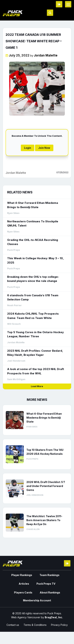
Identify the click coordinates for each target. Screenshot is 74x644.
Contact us (13, 625)
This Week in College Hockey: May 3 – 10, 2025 (35, 260)
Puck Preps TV (46, 584)
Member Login (59, 4)
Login (28, 148)
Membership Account (37, 600)
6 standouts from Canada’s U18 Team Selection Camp (33, 297)
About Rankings (50, 592)
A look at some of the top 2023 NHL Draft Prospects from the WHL (36, 371)
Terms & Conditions (35, 625)
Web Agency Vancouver (26, 617)
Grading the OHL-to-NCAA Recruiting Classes (33, 242)
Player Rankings (22, 575)
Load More (37, 386)
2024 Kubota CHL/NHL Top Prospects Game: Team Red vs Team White (33, 316)
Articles (24, 584)
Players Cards (23, 592)
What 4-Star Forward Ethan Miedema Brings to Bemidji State (33, 205)
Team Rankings (49, 575)
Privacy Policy (59, 625)
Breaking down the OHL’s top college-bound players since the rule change (33, 279)
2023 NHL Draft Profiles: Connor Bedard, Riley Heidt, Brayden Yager (35, 353)
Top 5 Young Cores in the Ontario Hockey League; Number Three (35, 334)
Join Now (44, 148)
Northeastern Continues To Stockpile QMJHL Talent (33, 223)
